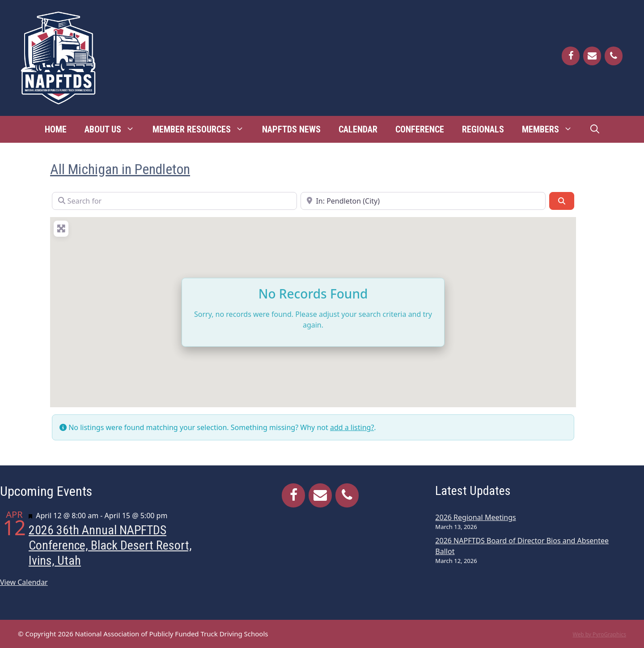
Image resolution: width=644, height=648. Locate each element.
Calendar (358, 129)
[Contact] (592, 56)
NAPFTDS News (291, 129)
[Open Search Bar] (595, 129)
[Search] (562, 201)
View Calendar (24, 582)
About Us (114, 129)
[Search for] (174, 201)
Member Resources (203, 129)
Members (552, 129)
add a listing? (352, 427)
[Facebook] (571, 56)
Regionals (483, 129)
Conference (420, 129)
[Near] (423, 201)
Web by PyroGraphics (599, 634)
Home (56, 129)
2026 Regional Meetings (475, 517)
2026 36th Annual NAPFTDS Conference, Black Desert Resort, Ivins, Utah (110, 545)
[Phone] (614, 56)
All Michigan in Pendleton (120, 169)
